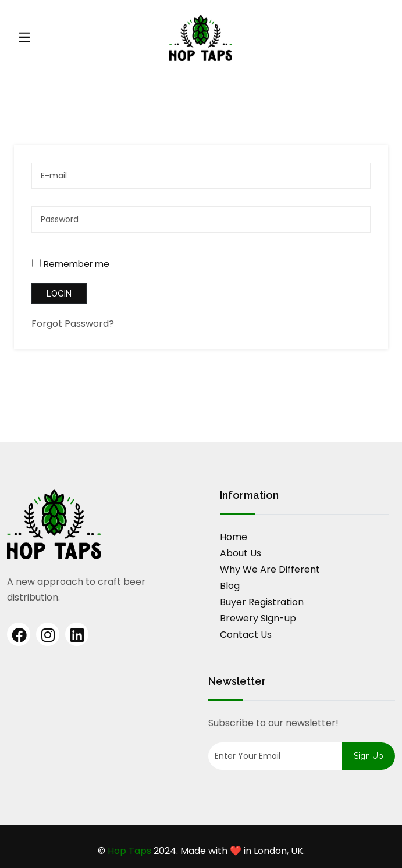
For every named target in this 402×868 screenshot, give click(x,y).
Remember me (77, 264)
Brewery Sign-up (258, 618)
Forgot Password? (73, 324)
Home (234, 537)
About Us (241, 553)
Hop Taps (129, 851)
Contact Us (246, 635)
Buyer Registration (262, 602)
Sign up (369, 756)
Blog (230, 586)
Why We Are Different (270, 569)
